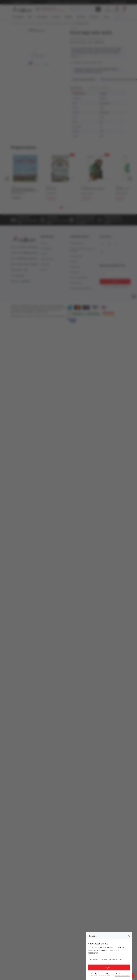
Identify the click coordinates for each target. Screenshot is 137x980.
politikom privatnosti (122, 976)
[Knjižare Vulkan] (93, 936)
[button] (129, 936)
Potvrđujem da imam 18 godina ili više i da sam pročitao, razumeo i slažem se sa (110, 975)
